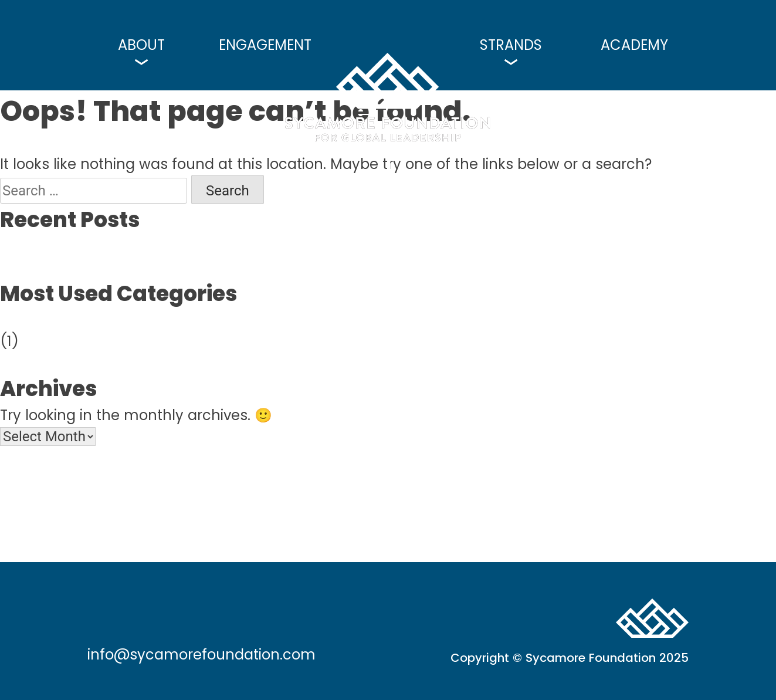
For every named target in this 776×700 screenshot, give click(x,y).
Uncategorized (51, 320)
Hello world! (41, 246)
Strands (511, 45)
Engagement (265, 45)
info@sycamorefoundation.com (201, 655)
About (141, 45)
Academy (634, 45)
